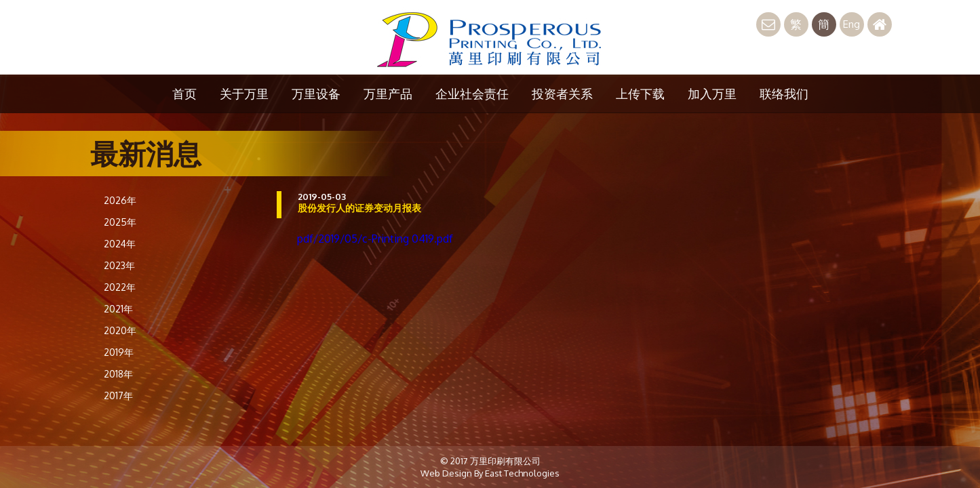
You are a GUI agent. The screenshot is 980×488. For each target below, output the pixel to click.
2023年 (119, 265)
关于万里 (244, 94)
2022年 (120, 287)
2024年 (120, 244)
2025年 (120, 222)
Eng (851, 24)
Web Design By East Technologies (490, 473)
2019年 (119, 352)
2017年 (118, 395)
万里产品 (388, 94)
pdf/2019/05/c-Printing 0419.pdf (375, 239)
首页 (184, 94)
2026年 (120, 200)
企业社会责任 (472, 94)
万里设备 (316, 94)
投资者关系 (562, 94)
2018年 (118, 374)
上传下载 (640, 94)
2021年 (118, 309)
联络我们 (784, 94)
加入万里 (712, 94)
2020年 (120, 330)
